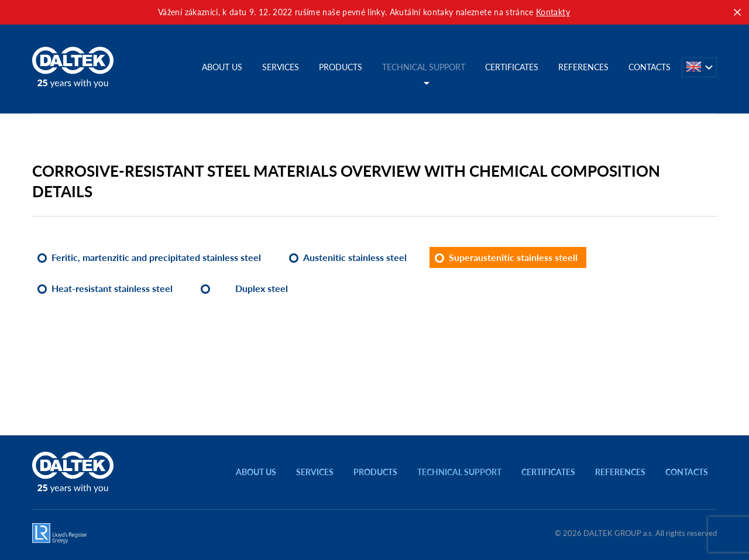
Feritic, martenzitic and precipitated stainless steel (156, 257)
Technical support (424, 67)
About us (222, 67)
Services (281, 67)
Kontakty (553, 12)
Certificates (512, 67)
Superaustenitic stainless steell (513, 257)
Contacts (650, 67)
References (583, 67)
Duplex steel (262, 288)
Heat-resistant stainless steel (112, 288)
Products (341, 67)
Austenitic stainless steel (355, 257)
